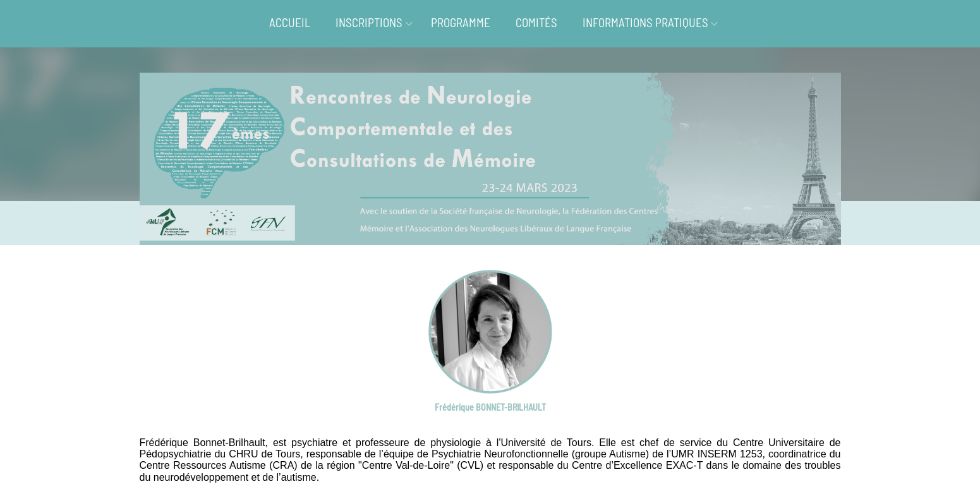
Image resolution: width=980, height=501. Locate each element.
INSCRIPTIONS (369, 22)
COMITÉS (536, 22)
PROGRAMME (461, 22)
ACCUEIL (290, 22)
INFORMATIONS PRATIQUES (645, 22)
